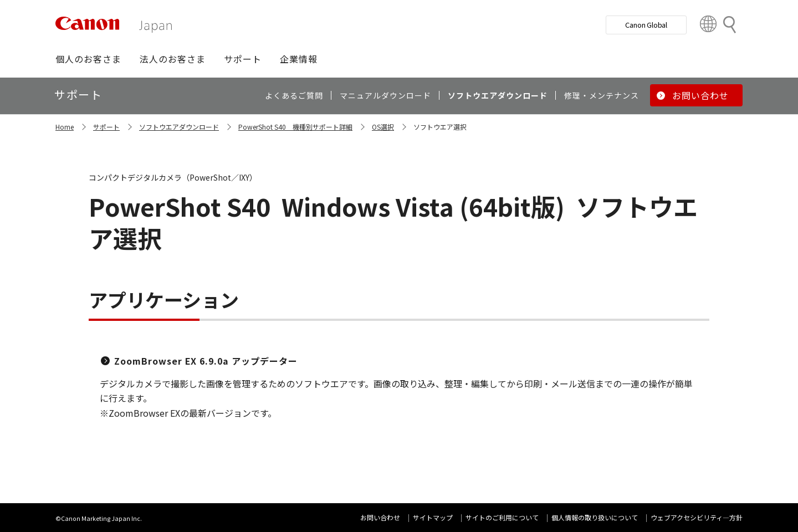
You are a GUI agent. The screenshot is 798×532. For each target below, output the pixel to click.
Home (65, 127)
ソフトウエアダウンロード (179, 127)
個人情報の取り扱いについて (595, 517)
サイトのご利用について (502, 517)
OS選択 (383, 127)
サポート (106, 127)
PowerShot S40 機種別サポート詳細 (295, 127)
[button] (88, 59)
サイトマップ (433, 517)
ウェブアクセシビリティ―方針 (697, 517)
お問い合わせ (380, 517)
